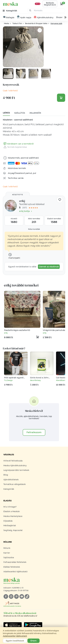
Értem (34, 641)
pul (34, 173)
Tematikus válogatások (15, 484)
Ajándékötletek (11, 480)
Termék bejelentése (15, 147)
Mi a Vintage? (10, 507)
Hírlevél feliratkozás (13, 461)
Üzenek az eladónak (49, 267)
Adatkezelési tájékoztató (15, 572)
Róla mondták (34, 229)
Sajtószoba (9, 557)
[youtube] (22, 597)
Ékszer (59, 17)
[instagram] (11, 597)
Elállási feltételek (12, 567)
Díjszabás (8, 521)
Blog (6, 475)
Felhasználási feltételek (15, 562)
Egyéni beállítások (15, 641)
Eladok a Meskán (12, 511)
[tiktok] (27, 597)
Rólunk (7, 548)
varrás (21, 178)
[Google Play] (13, 625)
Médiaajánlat (10, 526)
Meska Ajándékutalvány (15, 466)
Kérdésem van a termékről (18, 144)
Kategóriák (9, 489)
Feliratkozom (34, 432)
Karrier (7, 553)
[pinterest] (16, 597)
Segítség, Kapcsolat (13, 530)
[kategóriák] (10, 11)
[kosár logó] (61, 4)
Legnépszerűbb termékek (16, 470)
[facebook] (6, 597)
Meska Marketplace (13, 516)
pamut (29, 173)
